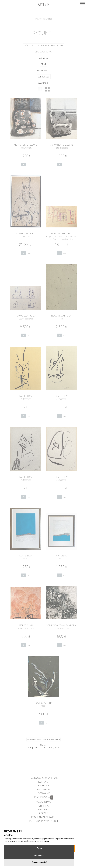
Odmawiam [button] (39, 855)
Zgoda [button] (39, 848)
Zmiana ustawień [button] (39, 862)
